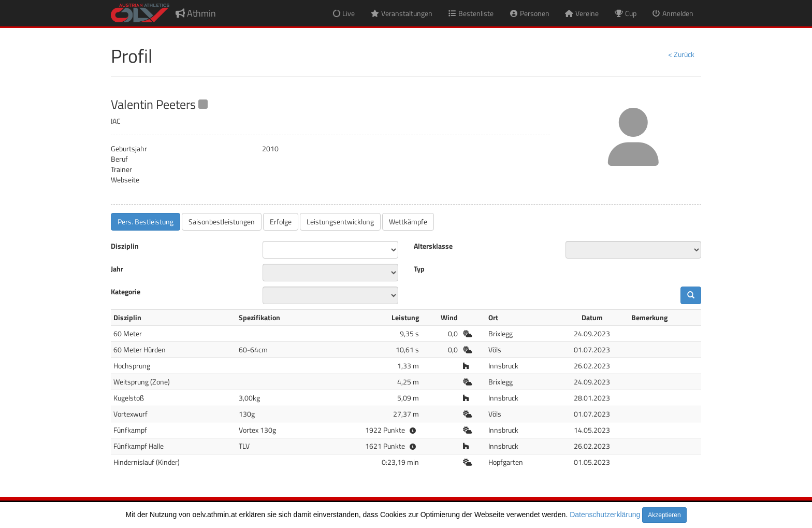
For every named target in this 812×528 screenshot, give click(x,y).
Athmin (196, 13)
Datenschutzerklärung (605, 515)
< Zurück (681, 54)
